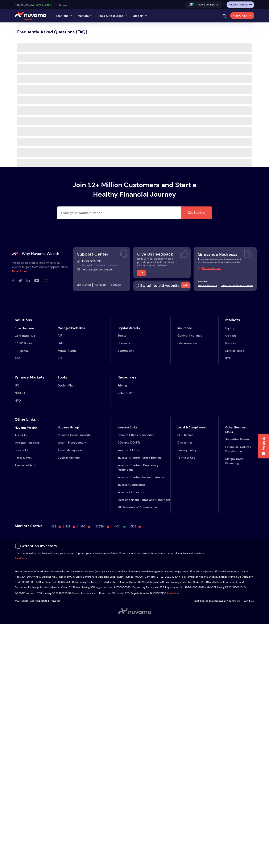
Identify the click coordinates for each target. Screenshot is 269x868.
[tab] (64, 15)
